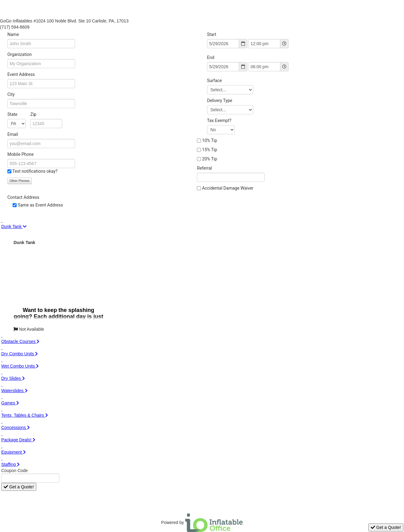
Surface (214, 81)
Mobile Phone (20, 154)
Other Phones (20, 181)
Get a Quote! (19, 487)
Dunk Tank (24, 242)
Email (13, 134)
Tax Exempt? (219, 120)
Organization (20, 54)
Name (13, 34)
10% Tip (210, 140)
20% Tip (210, 159)
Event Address (21, 74)
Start (212, 34)
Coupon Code (14, 471)
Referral (204, 168)
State (22, 114)
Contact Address (23, 197)
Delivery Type (220, 100)
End (211, 57)
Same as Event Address (40, 205)
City (11, 94)
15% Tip (210, 150)
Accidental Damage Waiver (228, 188)
